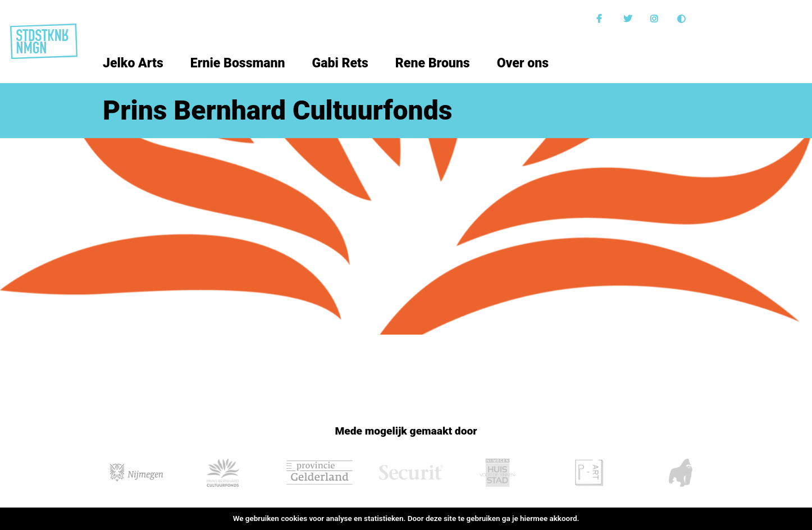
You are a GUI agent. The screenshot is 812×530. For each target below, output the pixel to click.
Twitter (629, 19)
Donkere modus (683, 19)
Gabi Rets (340, 63)
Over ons (523, 63)
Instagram (656, 19)
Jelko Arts (133, 63)
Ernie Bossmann (238, 63)
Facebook (602, 19)
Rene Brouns (433, 63)
